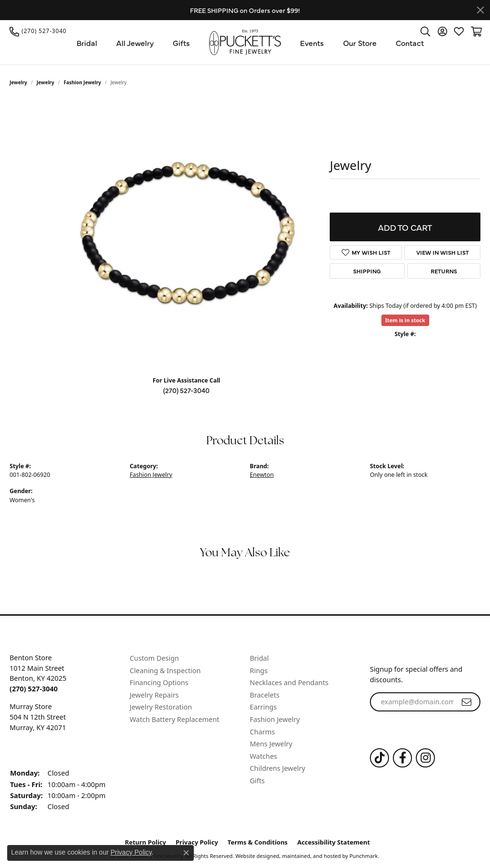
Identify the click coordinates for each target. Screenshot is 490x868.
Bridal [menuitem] (259, 658)
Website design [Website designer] (254, 856)
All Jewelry (135, 43)
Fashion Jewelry (82, 82)
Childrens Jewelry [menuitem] (278, 768)
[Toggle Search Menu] (425, 31)
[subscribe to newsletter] (467, 702)
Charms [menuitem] (262, 732)
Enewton (262, 475)
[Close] (480, 10)
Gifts (181, 43)
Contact (410, 43)
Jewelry (18, 82)
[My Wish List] (459, 31)
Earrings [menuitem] (263, 707)
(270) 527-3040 (186, 390)
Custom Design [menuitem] (154, 658)
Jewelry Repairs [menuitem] (154, 695)
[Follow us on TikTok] (379, 758)
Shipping (367, 271)
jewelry (46, 82)
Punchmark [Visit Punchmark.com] (363, 856)
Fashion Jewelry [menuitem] (275, 720)
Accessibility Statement (334, 842)
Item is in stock (405, 320)
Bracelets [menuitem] (265, 695)
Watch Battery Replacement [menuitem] (174, 720)
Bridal (87, 43)
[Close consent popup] (186, 853)
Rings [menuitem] (259, 670)
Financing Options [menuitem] (159, 683)
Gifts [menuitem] (257, 781)
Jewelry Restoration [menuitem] (161, 707)
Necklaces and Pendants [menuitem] (289, 683)
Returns (444, 271)
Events (312, 43)
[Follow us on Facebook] (402, 758)
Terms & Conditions (258, 842)
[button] (65, 644)
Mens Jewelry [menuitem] (271, 744)
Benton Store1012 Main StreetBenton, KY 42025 (38, 673)
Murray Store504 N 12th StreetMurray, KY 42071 (38, 717)
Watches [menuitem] (263, 756)
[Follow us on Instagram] (425, 758)
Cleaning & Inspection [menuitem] (165, 670)
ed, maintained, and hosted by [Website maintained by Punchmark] (311, 856)
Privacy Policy (131, 852)
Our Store (360, 43)
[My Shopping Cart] (476, 31)
